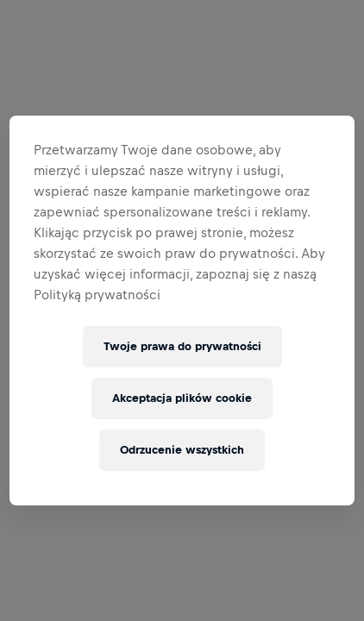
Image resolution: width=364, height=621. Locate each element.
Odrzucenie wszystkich (182, 450)
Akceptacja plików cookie (182, 398)
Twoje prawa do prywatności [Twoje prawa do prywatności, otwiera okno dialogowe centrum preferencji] (182, 346)
